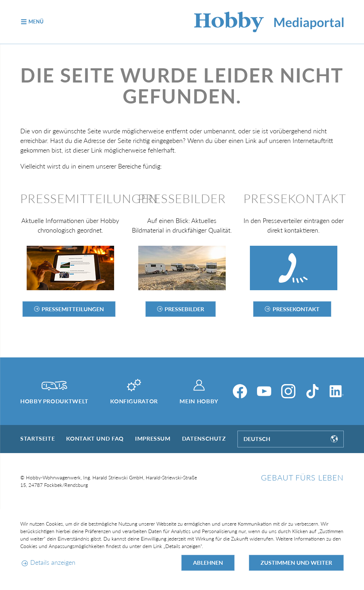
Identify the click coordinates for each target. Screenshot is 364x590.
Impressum (153, 438)
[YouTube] (264, 391)
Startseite (38, 438)
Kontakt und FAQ (95, 438)
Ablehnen (208, 562)
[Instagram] (288, 391)
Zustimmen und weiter (296, 562)
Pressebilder (184, 309)
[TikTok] (312, 391)
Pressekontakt (296, 309)
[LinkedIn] (337, 391)
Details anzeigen (53, 562)
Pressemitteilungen (73, 309)
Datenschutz (204, 438)
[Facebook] (240, 391)
